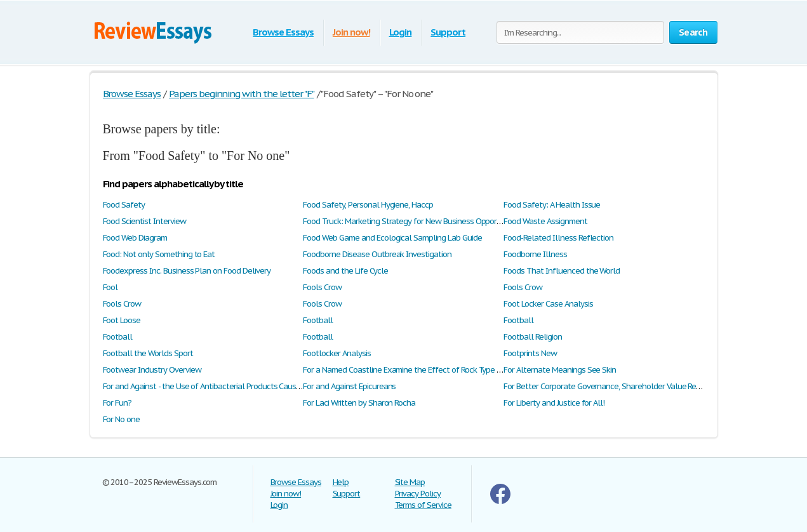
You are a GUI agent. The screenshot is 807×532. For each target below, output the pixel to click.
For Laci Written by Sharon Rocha (359, 403)
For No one (122, 419)
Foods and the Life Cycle (345, 271)
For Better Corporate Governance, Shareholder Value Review (608, 386)
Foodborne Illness (535, 254)
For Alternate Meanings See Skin (560, 370)
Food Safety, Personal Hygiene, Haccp (368, 205)
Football (318, 320)
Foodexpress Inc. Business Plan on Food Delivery (187, 271)
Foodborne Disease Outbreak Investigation (377, 254)
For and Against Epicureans (349, 386)
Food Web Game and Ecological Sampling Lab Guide (392, 238)
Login (401, 32)
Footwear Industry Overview (152, 370)
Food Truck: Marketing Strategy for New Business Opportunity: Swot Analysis (436, 221)
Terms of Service (423, 505)
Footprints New (530, 353)
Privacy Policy (418, 494)
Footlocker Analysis (337, 353)
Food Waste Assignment (545, 221)
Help (341, 482)
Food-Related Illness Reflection (558, 238)
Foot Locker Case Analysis (548, 304)
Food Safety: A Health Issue (552, 205)
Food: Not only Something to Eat (159, 254)
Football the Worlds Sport (148, 353)
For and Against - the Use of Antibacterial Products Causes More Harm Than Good (244, 386)
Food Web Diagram (135, 238)
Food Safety (124, 205)
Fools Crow (322, 287)
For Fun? (117, 403)
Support (448, 32)
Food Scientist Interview (144, 221)
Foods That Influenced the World (562, 271)
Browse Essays (283, 32)
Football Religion (532, 337)
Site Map (410, 482)
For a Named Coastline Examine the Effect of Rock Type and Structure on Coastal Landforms (463, 370)
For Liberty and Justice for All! (554, 403)
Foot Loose (122, 320)
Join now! (351, 32)
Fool (110, 287)
